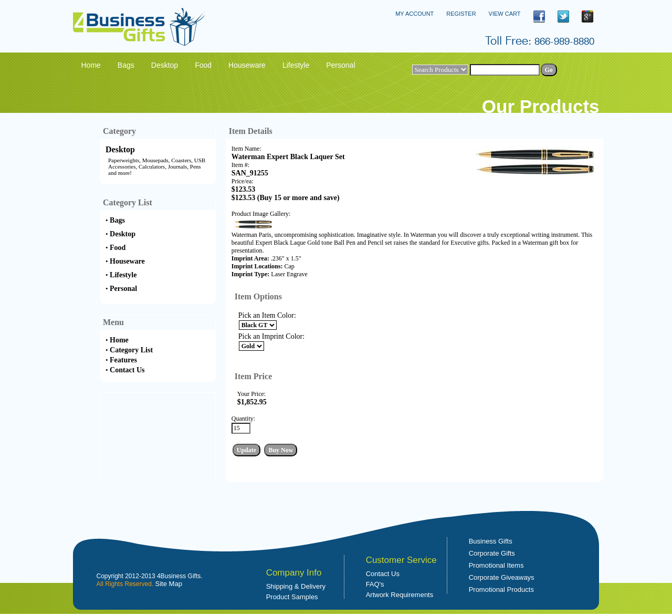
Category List (131, 350)
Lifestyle (123, 275)
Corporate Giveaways (502, 577)
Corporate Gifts (492, 553)
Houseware (127, 261)
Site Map (169, 584)
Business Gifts (491, 541)
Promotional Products (501, 589)
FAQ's (375, 584)
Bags (117, 220)
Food (118, 248)
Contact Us (127, 370)
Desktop (120, 149)
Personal (123, 289)
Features (123, 360)
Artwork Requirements (400, 595)
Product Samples (292, 597)
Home (119, 340)
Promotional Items (496, 565)
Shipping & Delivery (296, 586)
